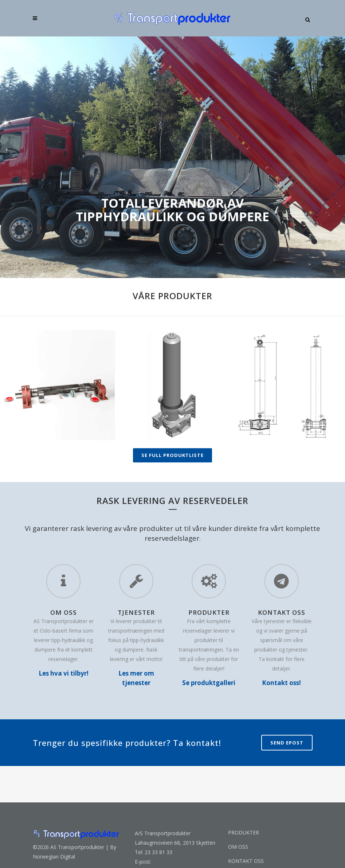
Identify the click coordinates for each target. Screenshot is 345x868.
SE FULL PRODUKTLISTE (172, 455)
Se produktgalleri (209, 683)
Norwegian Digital (54, 857)
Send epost (287, 742)
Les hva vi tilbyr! (64, 673)
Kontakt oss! (281, 683)
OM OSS (238, 847)
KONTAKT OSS (246, 861)
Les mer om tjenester (136, 678)
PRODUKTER (244, 832)
